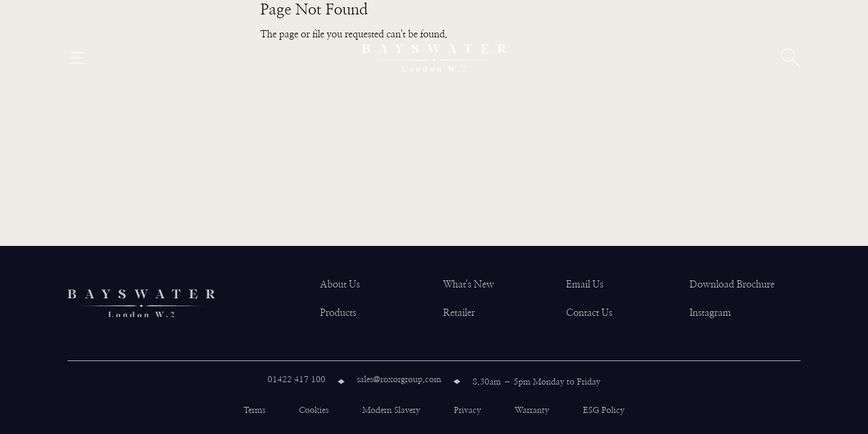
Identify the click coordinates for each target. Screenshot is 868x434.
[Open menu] (77, 58)
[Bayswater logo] (434, 58)
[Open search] (791, 58)
